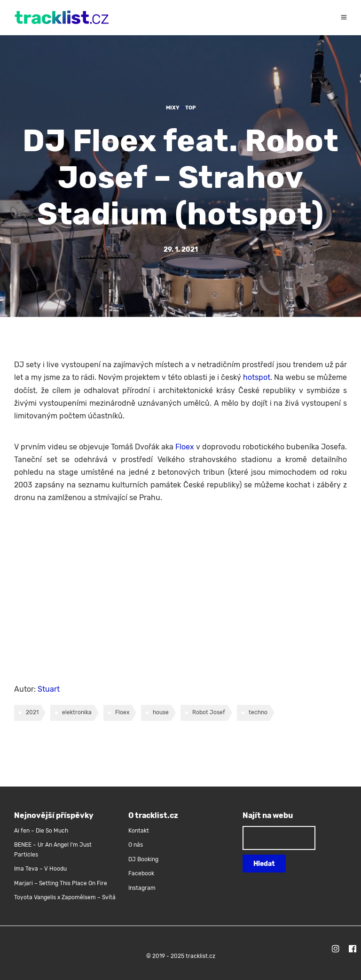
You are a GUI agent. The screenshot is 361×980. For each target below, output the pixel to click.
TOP (190, 108)
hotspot (257, 377)
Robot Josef (209, 712)
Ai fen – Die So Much (41, 831)
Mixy (173, 108)
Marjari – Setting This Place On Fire (61, 883)
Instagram (142, 888)
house (161, 712)
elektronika (77, 712)
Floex (185, 447)
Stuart (49, 689)
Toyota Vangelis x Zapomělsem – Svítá (65, 897)
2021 (32, 712)
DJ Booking (143, 859)
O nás (136, 845)
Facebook (141, 873)
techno (258, 712)
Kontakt (139, 831)
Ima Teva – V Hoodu (40, 869)
